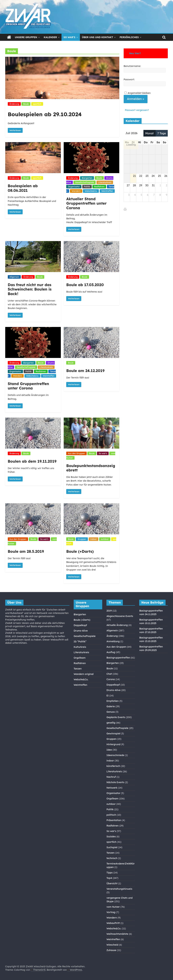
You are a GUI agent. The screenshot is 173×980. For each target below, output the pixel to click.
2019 (109, 611)
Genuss (111, 712)
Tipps (109, 873)
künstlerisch (113, 766)
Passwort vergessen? (137, 110)
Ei (108, 696)
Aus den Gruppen (76, 453)
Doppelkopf (80, 625)
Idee (109, 750)
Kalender (50, 37)
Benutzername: (132, 66)
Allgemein (14, 277)
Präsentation (114, 820)
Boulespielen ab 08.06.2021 (23, 188)
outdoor (105, 539)
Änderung (14, 104)
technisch (112, 858)
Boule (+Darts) (80, 551)
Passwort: (129, 79)
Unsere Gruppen (26, 37)
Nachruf (111, 777)
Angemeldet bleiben (139, 93)
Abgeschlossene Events (120, 616)
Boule (26, 104)
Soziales (111, 837)
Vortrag (111, 912)
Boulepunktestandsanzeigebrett (91, 468)
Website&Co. (91, 191)
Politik (87, 187)
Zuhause (111, 950)
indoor (94, 539)
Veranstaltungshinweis (119, 889)
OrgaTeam (80, 658)
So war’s (69, 37)
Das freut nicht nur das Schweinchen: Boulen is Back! (30, 289)
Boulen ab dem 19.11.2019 (32, 461)
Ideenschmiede (115, 755)
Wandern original (84, 674)
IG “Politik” (80, 642)
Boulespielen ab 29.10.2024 (45, 114)
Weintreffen (107, 191)
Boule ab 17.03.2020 (85, 285)
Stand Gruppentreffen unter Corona (28, 386)
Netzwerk (112, 788)
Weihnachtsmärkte (117, 934)
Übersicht (112, 883)
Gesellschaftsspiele (85, 182)
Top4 (109, 878)
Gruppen (82, 539)
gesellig (111, 723)
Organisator (74, 187)
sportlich (37, 104)
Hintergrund (113, 744)
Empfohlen (113, 701)
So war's (103, 453)
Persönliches (129, 37)
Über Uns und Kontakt (97, 37)
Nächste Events (115, 782)
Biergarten (87, 178)
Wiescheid (112, 945)
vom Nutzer (113, 907)
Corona (111, 679)
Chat (109, 674)
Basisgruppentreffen (118, 658)
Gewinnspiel (113, 734)
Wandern (76, 191)
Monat (149, 133)
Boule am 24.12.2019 (85, 371)
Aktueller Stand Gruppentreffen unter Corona (86, 203)
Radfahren (99, 187)
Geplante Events (116, 717)
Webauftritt (113, 923)
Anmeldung (113, 641)
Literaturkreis (105, 182)
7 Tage (162, 133)
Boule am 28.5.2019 (26, 551)
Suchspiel (112, 847)
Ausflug (111, 652)
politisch (111, 815)
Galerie (111, 706)
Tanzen (78, 669)
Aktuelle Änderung (117, 625)
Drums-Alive (81, 631)
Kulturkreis (80, 647)
